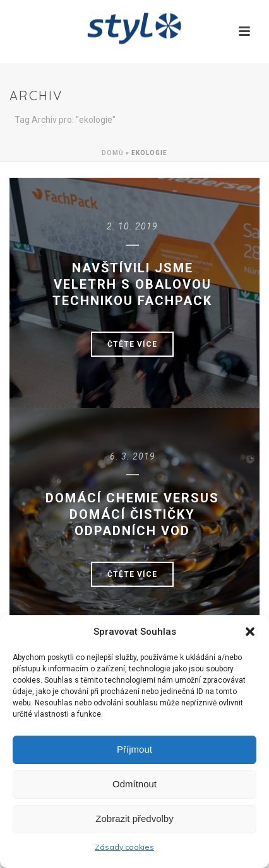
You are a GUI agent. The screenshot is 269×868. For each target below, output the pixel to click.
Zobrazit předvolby (134, 819)
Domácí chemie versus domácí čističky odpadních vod (132, 514)
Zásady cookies (124, 847)
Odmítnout (134, 784)
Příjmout (134, 749)
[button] (250, 632)
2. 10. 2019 (132, 226)
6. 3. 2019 (133, 456)
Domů (113, 153)
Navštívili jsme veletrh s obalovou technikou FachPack (132, 284)
